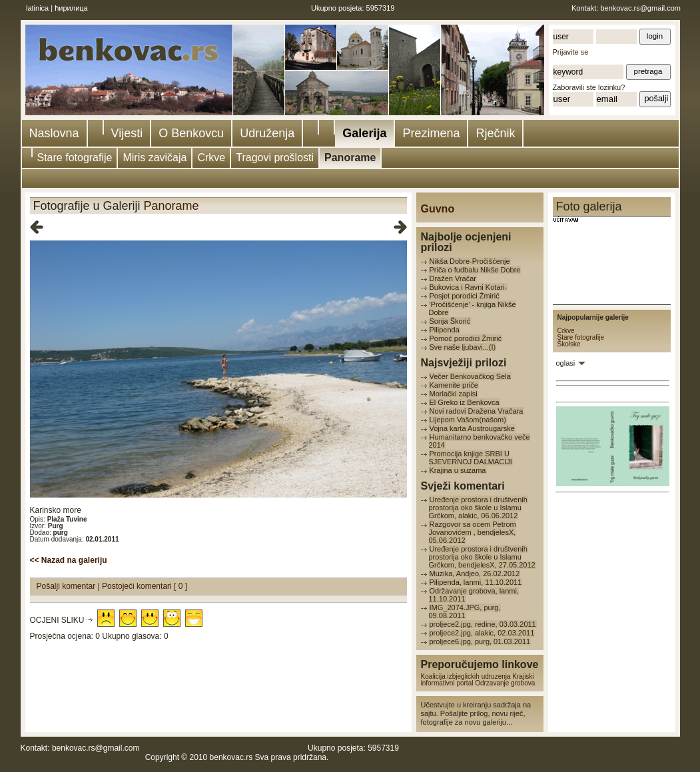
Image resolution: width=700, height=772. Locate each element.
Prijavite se (571, 52)
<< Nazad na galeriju (69, 560)
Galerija (364, 133)
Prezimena (431, 133)
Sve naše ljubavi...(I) (463, 347)
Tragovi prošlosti (275, 158)
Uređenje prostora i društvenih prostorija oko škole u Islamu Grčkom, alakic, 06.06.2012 (478, 508)
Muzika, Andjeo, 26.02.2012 (475, 574)
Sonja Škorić (450, 321)
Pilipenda (445, 330)
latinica (37, 8)
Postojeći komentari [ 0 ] (145, 586)
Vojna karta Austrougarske (472, 428)
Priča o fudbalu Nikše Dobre (475, 270)
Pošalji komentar (67, 586)
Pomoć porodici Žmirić (466, 338)
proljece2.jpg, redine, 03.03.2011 (483, 624)
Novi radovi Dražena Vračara (477, 411)
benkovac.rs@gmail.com (640, 8)
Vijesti (127, 133)
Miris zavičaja (155, 158)
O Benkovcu (191, 133)
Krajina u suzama (458, 470)
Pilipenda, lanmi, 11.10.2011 (476, 582)
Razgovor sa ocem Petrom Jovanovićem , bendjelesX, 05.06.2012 (473, 532)
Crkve (211, 158)
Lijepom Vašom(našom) (468, 420)
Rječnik (495, 133)
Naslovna (54, 133)
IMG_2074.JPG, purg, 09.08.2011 (465, 611)
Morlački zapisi (454, 394)
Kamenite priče (454, 385)
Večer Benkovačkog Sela (470, 376)
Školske (569, 344)
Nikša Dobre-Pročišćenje (470, 261)
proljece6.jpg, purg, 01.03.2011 (480, 641)
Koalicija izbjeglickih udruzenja (466, 676)
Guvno (438, 209)
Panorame (350, 158)
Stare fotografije (75, 158)
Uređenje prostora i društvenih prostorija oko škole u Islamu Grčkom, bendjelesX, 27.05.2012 (482, 557)
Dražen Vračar (453, 278)
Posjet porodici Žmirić (465, 296)
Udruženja (267, 133)
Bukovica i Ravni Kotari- (469, 287)
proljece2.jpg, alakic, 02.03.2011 (482, 633)
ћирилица (71, 8)
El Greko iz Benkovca (465, 402)
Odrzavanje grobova (505, 683)
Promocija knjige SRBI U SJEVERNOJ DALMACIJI (471, 458)
